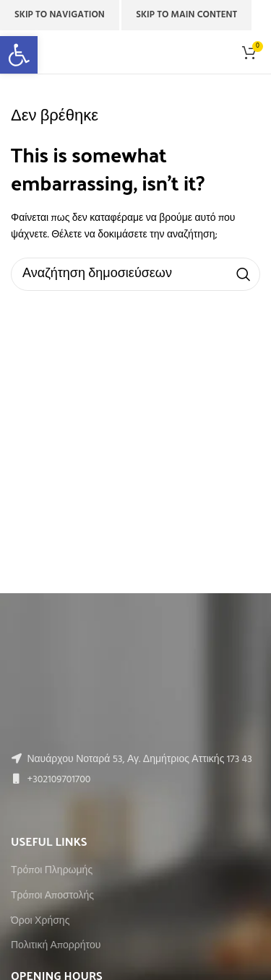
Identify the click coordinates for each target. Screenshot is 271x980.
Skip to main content (186, 15)
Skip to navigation (60, 15)
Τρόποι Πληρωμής (52, 871)
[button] (19, 55)
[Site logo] (135, 52)
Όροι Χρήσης (40, 922)
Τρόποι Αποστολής (52, 896)
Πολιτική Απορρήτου (56, 946)
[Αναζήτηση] (135, 274)
